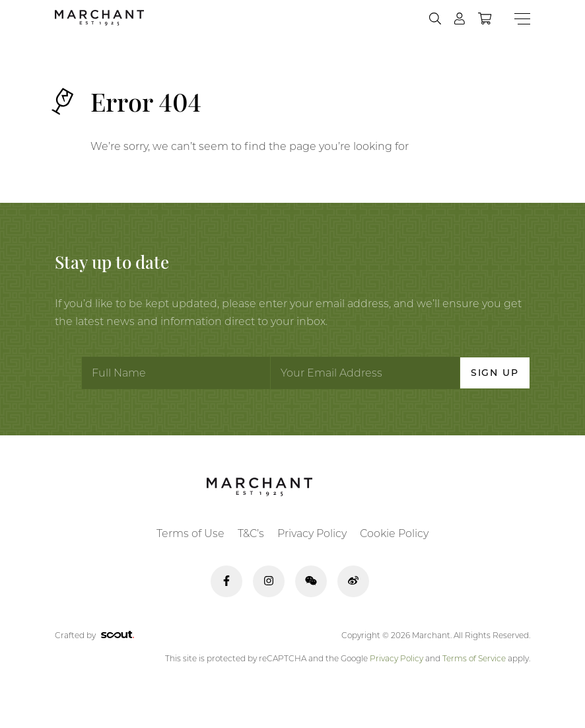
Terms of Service (474, 658)
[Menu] (522, 19)
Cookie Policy (394, 533)
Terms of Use (190, 533)
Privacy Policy (312, 533)
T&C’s (251, 533)
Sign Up (495, 373)
